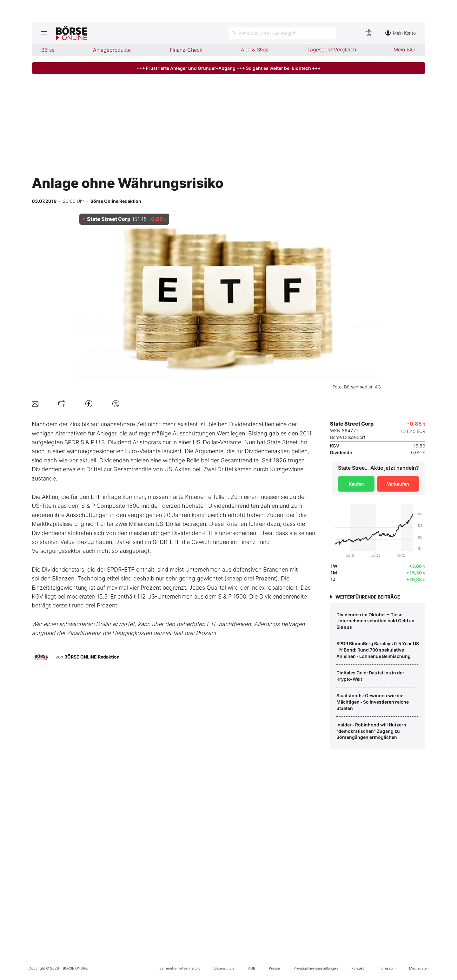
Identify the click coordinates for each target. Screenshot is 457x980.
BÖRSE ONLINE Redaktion (92, 656)
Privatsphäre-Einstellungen (316, 968)
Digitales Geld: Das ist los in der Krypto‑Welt (370, 676)
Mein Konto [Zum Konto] (401, 33)
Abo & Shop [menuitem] (255, 50)
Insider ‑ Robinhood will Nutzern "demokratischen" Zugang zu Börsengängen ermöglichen (371, 731)
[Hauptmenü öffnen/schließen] (44, 33)
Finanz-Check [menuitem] (186, 50)
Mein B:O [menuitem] (404, 50)
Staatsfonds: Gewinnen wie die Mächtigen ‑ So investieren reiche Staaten (373, 702)
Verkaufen (398, 484)
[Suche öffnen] (282, 33)
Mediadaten (419, 968)
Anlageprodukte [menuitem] (112, 50)
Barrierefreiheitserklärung (180, 968)
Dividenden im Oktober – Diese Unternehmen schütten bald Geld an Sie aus (375, 621)
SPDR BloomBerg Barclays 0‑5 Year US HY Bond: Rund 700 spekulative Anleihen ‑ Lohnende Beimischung (378, 650)
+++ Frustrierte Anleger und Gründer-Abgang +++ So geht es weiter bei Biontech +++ (228, 68)
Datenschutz (224, 968)
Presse (274, 968)
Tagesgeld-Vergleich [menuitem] (332, 50)
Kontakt (358, 968)
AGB (252, 968)
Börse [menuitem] (48, 50)
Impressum (387, 968)
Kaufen (356, 484)
